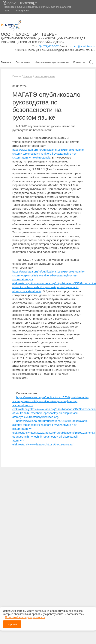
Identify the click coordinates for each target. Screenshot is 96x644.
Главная (6, 62)
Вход (7, 11)
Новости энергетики (45, 76)
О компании (23, 62)
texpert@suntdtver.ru (82, 46)
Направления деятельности (52, 62)
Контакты (79, 62)
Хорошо (12, 623)
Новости (28, 76)
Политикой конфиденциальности (25, 615)
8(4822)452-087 (49, 46)
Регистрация (22, 11)
